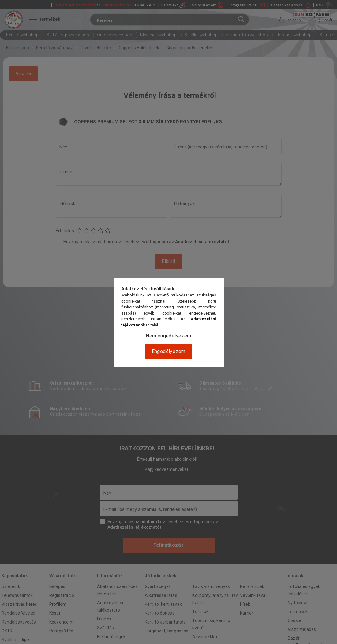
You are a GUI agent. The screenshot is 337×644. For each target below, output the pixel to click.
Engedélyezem (169, 351)
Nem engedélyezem (168, 336)
